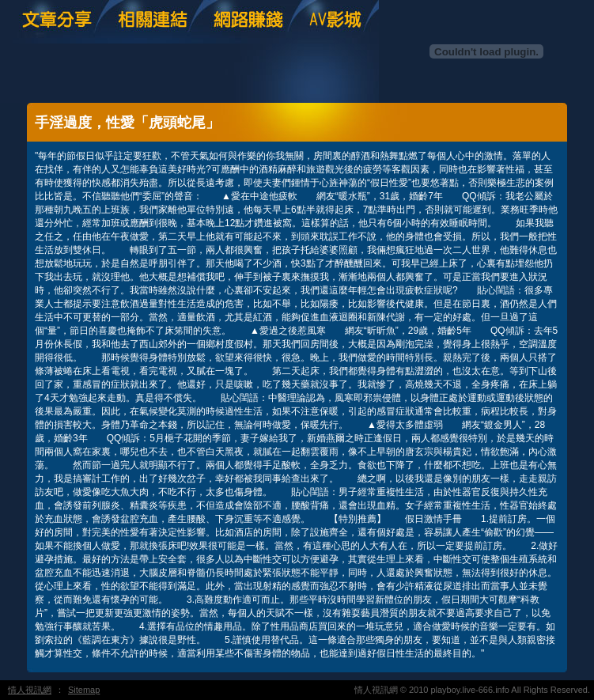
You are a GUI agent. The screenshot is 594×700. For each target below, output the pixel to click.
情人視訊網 (30, 690)
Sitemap (84, 690)
